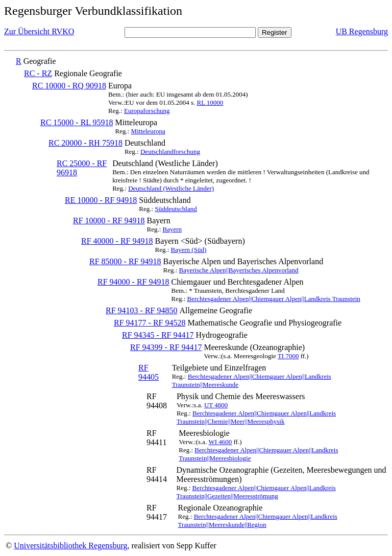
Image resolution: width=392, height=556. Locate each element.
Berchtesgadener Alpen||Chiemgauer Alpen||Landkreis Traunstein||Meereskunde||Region (258, 520)
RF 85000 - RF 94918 (125, 261)
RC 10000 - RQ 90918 (69, 86)
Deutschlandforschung (170, 152)
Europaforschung (147, 111)
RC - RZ (38, 73)
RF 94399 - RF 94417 (166, 347)
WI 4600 (220, 442)
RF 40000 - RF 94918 (117, 241)
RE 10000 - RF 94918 (101, 200)
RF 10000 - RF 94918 (109, 221)
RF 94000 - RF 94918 (133, 282)
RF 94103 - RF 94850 (141, 310)
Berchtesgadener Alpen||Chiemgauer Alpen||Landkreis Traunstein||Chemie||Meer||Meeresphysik (256, 417)
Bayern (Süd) (189, 250)
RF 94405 (149, 372)
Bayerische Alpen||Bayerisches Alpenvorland (239, 270)
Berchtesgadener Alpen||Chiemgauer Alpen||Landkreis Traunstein (274, 299)
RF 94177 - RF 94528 (150, 323)
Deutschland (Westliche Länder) (171, 188)
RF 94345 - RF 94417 (158, 335)
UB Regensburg (362, 31)
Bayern (173, 229)
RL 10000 (210, 102)
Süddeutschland (176, 209)
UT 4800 (216, 405)
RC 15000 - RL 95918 (77, 122)
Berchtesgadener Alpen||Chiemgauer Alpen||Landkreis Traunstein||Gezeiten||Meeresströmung (256, 492)
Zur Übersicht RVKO (39, 31)
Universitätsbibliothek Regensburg (70, 546)
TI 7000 (288, 356)
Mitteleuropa (148, 131)
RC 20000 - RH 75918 (85, 143)
